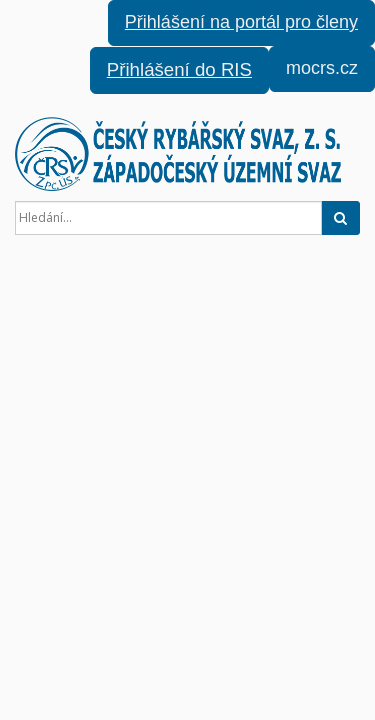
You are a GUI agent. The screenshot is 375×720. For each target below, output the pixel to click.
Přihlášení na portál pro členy (241, 22)
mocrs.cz (322, 68)
